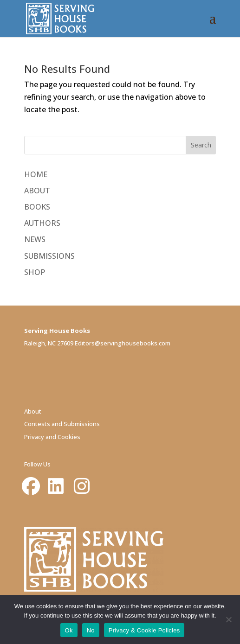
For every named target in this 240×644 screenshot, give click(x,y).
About (33, 411)
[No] (228, 619)
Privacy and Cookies (52, 437)
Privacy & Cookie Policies (144, 630)
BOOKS (37, 207)
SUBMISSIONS (49, 256)
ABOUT (37, 191)
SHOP (35, 272)
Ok (69, 630)
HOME (36, 174)
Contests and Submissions (62, 424)
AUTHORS (42, 223)
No (91, 630)
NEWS (35, 239)
